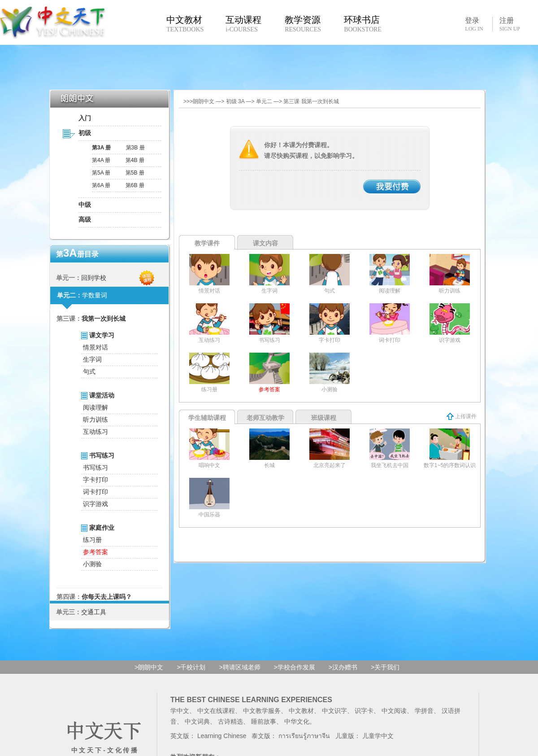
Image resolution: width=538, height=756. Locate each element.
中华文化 (297, 721)
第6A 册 (101, 185)
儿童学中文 (378, 736)
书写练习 (95, 468)
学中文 (180, 711)
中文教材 (301, 711)
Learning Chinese (222, 736)
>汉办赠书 (343, 667)
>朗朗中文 (149, 667)
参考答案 (95, 552)
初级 (85, 133)
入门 (85, 118)
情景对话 (95, 347)
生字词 (92, 359)
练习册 (92, 540)
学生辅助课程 (207, 418)
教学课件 (207, 243)
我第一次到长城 (104, 319)
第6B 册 (135, 185)
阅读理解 (95, 407)
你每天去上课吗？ (107, 597)
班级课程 (324, 418)
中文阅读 (394, 711)
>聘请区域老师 (239, 667)
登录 (474, 24)
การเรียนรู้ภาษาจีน (304, 736)
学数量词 (95, 295)
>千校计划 (191, 667)
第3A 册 (101, 148)
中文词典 (197, 721)
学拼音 (424, 711)
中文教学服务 (262, 711)
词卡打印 (95, 492)
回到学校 (94, 278)
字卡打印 (95, 480)
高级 (85, 219)
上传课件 (462, 416)
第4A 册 (101, 160)
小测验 (92, 564)
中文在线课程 (216, 711)
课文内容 (265, 243)
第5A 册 (101, 173)
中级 (85, 205)
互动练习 (95, 432)
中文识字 (334, 711)
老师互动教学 (265, 418)
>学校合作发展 (295, 667)
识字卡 (364, 711)
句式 (89, 371)
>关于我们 (385, 667)
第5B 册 (135, 173)
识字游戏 (95, 504)
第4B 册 (135, 160)
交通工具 (94, 612)
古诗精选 (230, 721)
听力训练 (95, 420)
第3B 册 (135, 148)
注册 (510, 24)
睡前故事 (264, 721)
